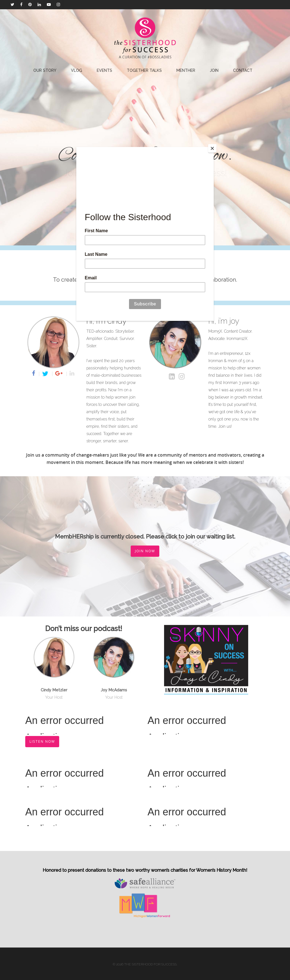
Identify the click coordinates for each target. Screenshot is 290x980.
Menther (186, 70)
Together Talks (144, 70)
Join (214, 70)
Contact (243, 70)
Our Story (45, 70)
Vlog (77, 70)
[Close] (212, 148)
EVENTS (104, 70)
